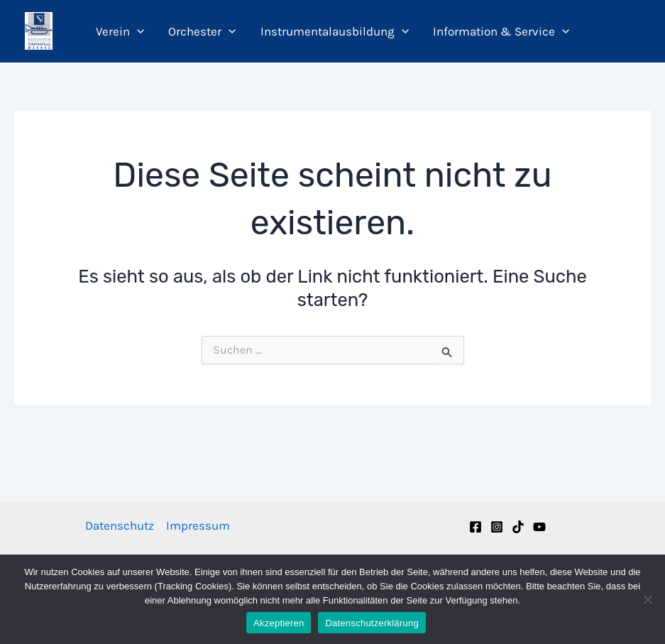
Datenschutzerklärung (372, 623)
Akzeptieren (279, 623)
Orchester (202, 31)
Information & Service (501, 31)
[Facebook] (476, 527)
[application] (137, 31)
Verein (120, 31)
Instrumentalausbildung (335, 31)
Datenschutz (120, 525)
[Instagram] (497, 527)
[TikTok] (518, 527)
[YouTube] (539, 527)
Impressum (198, 525)
